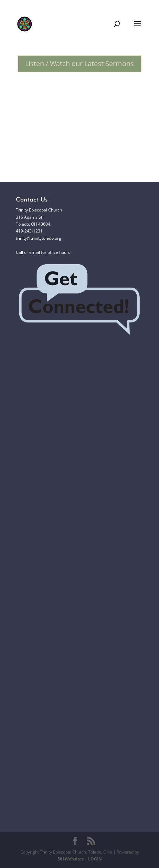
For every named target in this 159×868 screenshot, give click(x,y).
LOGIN (95, 859)
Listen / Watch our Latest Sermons (79, 64)
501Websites (71, 859)
